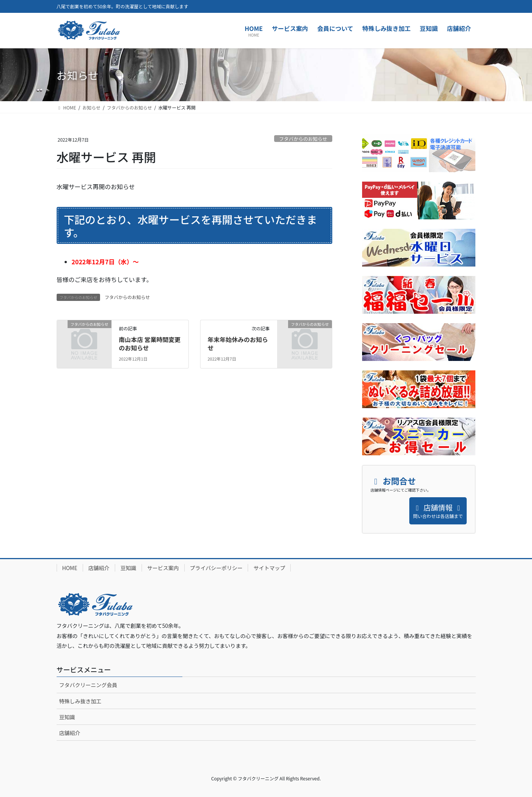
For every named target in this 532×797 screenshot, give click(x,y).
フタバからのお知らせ (303, 139)
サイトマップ (269, 568)
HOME (70, 568)
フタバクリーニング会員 (88, 685)
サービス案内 (163, 568)
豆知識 (128, 568)
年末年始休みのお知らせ (238, 344)
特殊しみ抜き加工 (80, 701)
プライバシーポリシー (216, 568)
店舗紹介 (99, 568)
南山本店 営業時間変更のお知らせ (150, 344)
